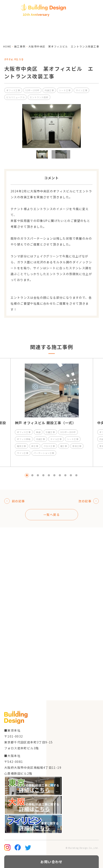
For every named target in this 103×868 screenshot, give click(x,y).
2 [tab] (32, 475)
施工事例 (20, 46)
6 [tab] (54, 475)
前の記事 (15, 501)
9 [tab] (71, 475)
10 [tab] (76, 475)
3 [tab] (38, 475)
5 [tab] (49, 475)
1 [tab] (27, 475)
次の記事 (89, 501)
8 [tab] (65, 475)
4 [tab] (43, 475)
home (7, 46)
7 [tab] (60, 475)
